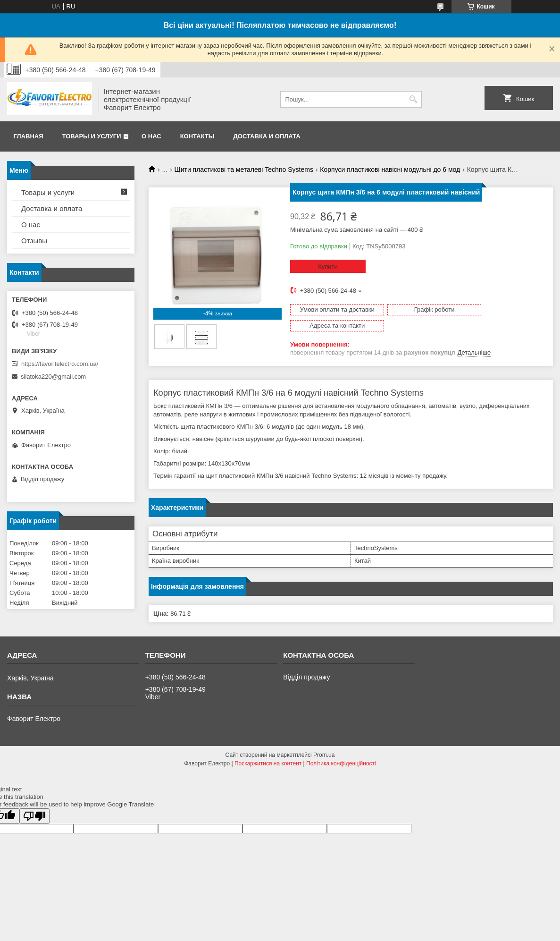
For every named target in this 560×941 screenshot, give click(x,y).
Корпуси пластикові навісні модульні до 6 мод (390, 170)
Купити (328, 267)
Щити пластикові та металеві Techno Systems (244, 170)
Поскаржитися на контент (268, 751)
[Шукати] (414, 99)
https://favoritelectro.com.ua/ (60, 364)
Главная (29, 136)
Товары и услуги (92, 136)
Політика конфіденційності (341, 751)
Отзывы (34, 241)
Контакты (197, 136)
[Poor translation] (34, 804)
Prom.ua (324, 743)
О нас (151, 136)
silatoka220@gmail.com (53, 377)
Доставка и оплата (267, 136)
